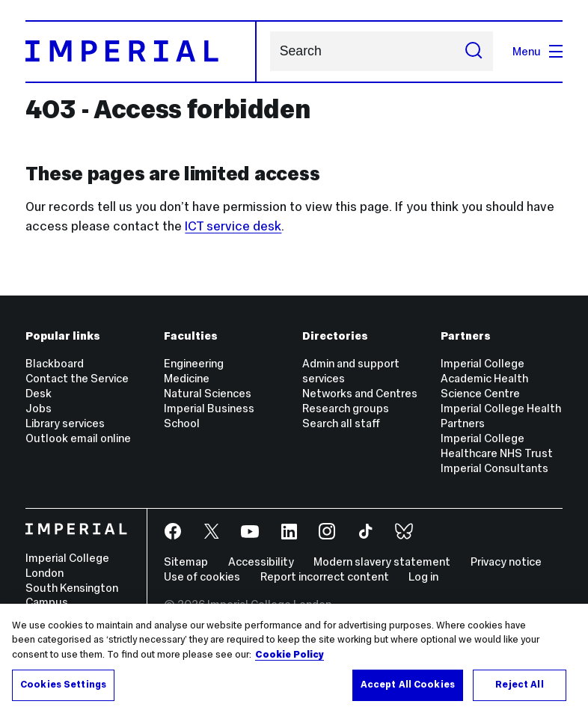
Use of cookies (202, 576)
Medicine (187, 378)
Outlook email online (78, 438)
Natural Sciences (208, 393)
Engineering (194, 363)
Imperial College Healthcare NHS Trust (497, 446)
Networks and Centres (360, 393)
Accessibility (261, 562)
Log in (423, 576)
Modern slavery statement (382, 562)
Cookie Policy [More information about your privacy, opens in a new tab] (290, 655)
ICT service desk (233, 226)
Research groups (346, 408)
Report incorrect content (325, 576)
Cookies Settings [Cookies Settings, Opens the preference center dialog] (63, 685)
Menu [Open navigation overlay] (538, 51)
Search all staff (341, 423)
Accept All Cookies (408, 685)
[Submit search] (474, 52)
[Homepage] (141, 52)
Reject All (519, 685)
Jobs (39, 408)
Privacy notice (506, 562)
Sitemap (186, 562)
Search (270, 51)
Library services (65, 423)
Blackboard (55, 363)
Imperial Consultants (494, 468)
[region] (294, 660)
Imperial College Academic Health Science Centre (484, 378)
